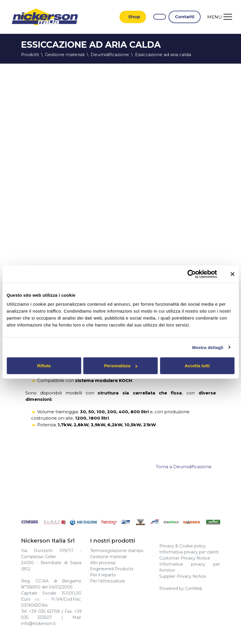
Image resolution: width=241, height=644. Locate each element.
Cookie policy (193, 546)
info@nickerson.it (38, 623)
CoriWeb (194, 588)
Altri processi (103, 563)
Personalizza (121, 366)
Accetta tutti (197, 366)
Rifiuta (44, 366)
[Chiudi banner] (232, 274)
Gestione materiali (108, 557)
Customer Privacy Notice (185, 558)
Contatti (185, 17)
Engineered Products (112, 569)
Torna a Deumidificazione (184, 467)
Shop (134, 17)
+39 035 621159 (44, 611)
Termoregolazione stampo (117, 551)
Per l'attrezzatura (107, 581)
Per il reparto (103, 575)
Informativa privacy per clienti (189, 552)
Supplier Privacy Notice (183, 576)
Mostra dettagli (208, 347)
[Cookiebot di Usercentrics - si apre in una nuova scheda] (192, 274)
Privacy (167, 546)
